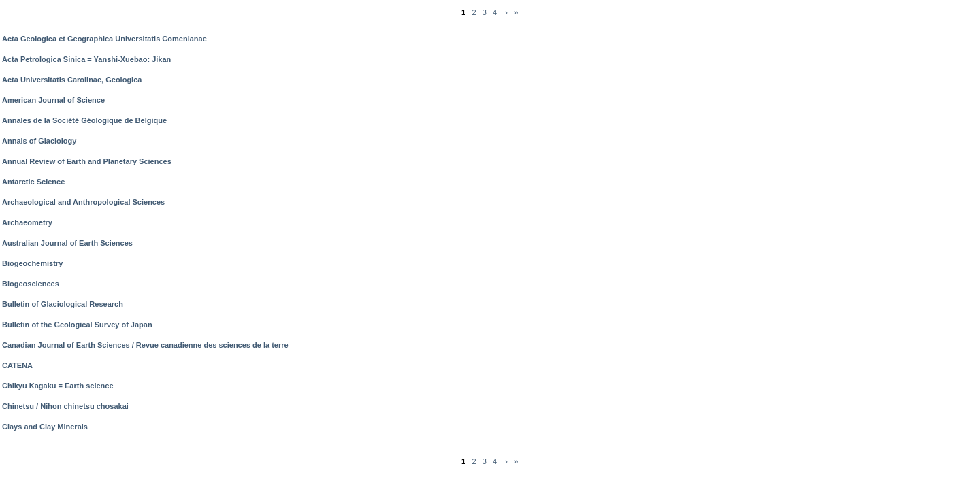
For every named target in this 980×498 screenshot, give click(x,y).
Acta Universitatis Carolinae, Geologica (72, 80)
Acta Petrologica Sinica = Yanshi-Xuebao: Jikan (86, 59)
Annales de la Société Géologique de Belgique (84, 120)
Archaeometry (27, 222)
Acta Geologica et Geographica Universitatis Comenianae (104, 39)
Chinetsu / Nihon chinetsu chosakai (65, 406)
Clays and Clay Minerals (45, 427)
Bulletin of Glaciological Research (63, 304)
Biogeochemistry (32, 263)
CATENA (17, 365)
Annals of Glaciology (39, 141)
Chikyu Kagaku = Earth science (58, 386)
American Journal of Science (53, 100)
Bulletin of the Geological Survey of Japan (77, 325)
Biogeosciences (31, 284)
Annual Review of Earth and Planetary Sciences (87, 161)
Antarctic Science (33, 182)
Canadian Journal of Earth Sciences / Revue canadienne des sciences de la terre (145, 345)
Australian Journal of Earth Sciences (67, 243)
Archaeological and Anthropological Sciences (83, 202)
